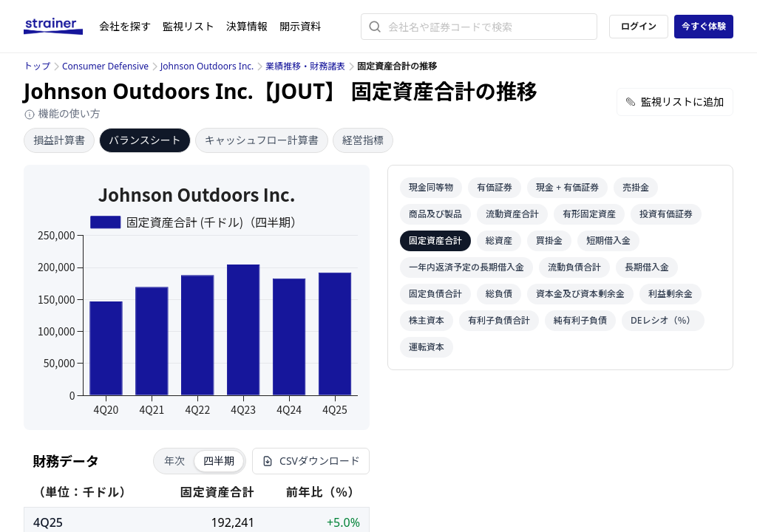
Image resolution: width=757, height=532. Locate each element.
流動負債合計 (574, 267)
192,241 (232, 522)
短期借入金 (608, 241)
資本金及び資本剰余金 (580, 294)
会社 (125, 26)
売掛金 (636, 187)
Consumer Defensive (105, 66)
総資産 (499, 241)
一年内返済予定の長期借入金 (466, 267)
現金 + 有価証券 (567, 187)
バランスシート (145, 140)
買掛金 (549, 241)
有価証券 (495, 187)
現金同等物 (431, 187)
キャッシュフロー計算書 (262, 140)
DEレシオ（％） (663, 320)
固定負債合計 (435, 294)
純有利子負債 (580, 320)
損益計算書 (59, 140)
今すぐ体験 (704, 26)
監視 (189, 26)
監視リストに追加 (675, 102)
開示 (300, 26)
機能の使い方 (62, 113)
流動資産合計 (512, 214)
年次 (174, 461)
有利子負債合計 (499, 320)
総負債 (499, 294)
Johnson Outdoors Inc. (207, 66)
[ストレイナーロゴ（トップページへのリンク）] (61, 27)
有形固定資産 (589, 214)
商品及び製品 (435, 214)
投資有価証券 (666, 214)
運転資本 (427, 347)
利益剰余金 (671, 294)
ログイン (639, 26)
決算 (247, 26)
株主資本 (427, 320)
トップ (37, 66)
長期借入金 (647, 267)
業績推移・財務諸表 (305, 66)
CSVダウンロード (311, 461)
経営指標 (363, 140)
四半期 (219, 461)
